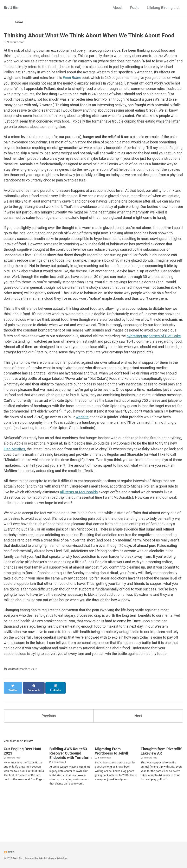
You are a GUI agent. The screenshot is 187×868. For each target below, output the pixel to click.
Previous (49, 749)
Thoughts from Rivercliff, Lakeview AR (162, 785)
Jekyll (42, 859)
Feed (9, 852)
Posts (135, 8)
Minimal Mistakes (58, 859)
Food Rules (91, 79)
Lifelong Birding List (163, 8)
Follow (19, 22)
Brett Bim (12, 8)
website (135, 443)
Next (138, 749)
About (117, 8)
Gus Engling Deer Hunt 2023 (22, 785)
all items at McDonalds (80, 520)
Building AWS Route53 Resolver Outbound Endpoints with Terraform (70, 787)
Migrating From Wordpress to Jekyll (111, 785)
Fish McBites (33, 476)
